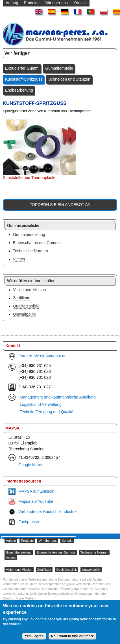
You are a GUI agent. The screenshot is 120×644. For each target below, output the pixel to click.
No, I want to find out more (72, 639)
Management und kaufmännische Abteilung (58, 397)
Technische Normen (30, 251)
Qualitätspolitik (26, 306)
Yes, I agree (34, 639)
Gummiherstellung (29, 234)
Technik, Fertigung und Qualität (47, 412)
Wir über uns (48, 541)
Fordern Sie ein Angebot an (60, 205)
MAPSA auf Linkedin (36, 491)
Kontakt (67, 541)
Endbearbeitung (19, 90)
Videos (19, 259)
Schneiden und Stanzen (69, 79)
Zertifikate (22, 298)
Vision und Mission (29, 290)
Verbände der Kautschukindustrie (47, 512)
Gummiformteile (59, 68)
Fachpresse (29, 522)
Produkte (27, 541)
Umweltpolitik (25, 314)
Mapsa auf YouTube (36, 501)
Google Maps (30, 465)
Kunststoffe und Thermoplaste (29, 178)
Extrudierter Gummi (22, 68)
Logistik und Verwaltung (41, 404)
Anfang (11, 541)
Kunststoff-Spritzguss (24, 79)
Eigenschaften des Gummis (37, 243)
